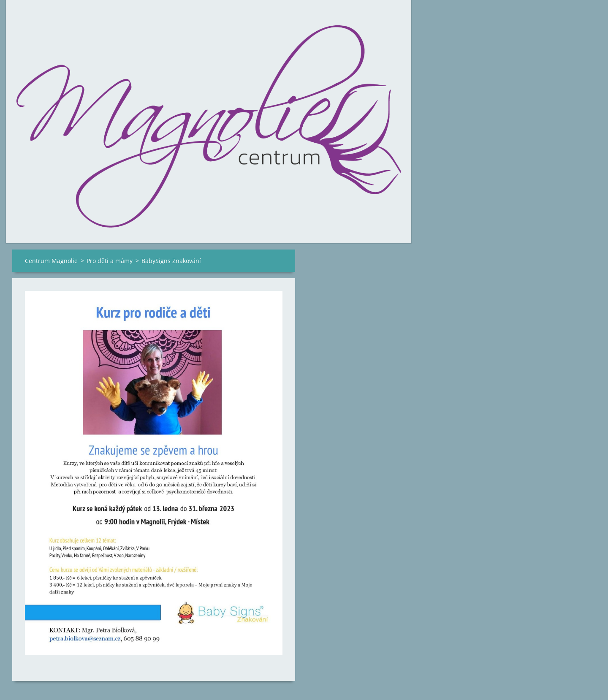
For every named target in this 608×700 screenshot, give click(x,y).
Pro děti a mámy (110, 261)
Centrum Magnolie (51, 261)
